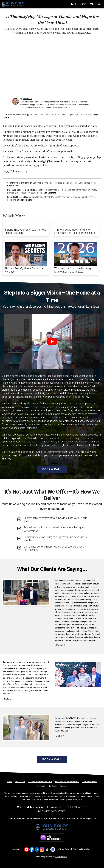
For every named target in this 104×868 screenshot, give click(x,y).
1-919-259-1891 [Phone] (82, 4)
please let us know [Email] (74, 799)
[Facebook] (41, 786)
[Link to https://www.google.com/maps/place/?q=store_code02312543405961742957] (53, 849)
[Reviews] (64, 786)
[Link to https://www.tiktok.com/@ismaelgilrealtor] (47, 849)
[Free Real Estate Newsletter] (67, 782)
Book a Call (13, 186)
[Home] (13, 4)
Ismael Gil (27, 99)
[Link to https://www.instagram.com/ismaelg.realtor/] (42, 849)
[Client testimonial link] (26, 592)
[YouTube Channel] (90, 782)
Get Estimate (50, 193)
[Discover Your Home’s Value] (40, 782)
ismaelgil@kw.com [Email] (88, 818)
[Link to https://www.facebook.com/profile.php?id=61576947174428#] (32, 849)
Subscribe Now (24, 200)
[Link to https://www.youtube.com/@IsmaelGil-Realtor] (26, 849)
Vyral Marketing (62, 857)
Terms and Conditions (82, 849)
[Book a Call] (20, 782)
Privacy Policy (64, 849)
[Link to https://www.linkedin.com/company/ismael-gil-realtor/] (37, 849)
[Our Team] (53, 786)
